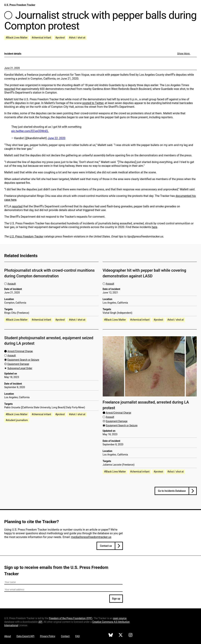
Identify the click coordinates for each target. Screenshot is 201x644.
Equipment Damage (18, 364)
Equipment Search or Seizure (23, 360)
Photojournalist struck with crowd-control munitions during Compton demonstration (49, 273)
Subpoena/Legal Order (20, 368)
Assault (12, 284)
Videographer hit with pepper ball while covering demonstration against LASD (145, 273)
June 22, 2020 (56, 138)
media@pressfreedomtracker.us (91, 537)
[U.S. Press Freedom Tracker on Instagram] (131, 635)
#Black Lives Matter (17, 38)
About (8, 636)
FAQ (77, 636)
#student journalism (17, 420)
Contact (65, 636)
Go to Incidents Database (172, 491)
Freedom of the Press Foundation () (71, 618)
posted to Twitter (93, 103)
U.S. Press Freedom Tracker (20, 5)
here (155, 227)
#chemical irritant (41, 38)
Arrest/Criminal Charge (20, 351)
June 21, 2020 (12, 68)
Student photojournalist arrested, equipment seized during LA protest (49, 341)
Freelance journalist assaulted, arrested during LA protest (146, 405)
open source (120, 618)
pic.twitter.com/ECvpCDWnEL (30, 131)
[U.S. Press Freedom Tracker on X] (121, 635)
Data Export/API (25, 636)
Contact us (106, 546)
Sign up (116, 599)
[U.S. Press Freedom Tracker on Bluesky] (111, 635)
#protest (60, 38)
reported (10, 89)
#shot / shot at (77, 38)
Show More (184, 54)
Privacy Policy (48, 636)
